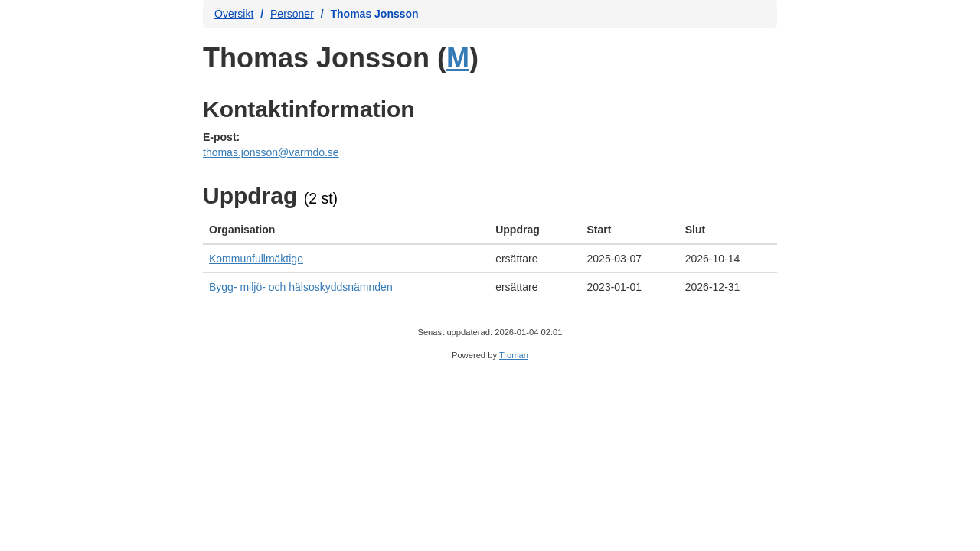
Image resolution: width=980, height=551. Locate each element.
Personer (292, 14)
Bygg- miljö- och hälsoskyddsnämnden (301, 287)
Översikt (234, 14)
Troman (514, 355)
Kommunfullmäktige (256, 259)
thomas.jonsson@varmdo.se (271, 152)
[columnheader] (346, 230)
